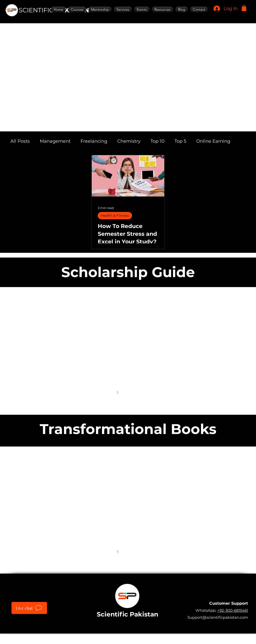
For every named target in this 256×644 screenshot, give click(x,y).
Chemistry (129, 141)
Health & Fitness (115, 216)
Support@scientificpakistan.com (218, 617)
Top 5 (180, 141)
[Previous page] (107, 392)
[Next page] (149, 392)
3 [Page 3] (139, 392)
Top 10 (157, 141)
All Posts (20, 141)
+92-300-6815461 (233, 610)
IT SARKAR (164, 636)
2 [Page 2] (128, 392)
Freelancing (94, 141)
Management (55, 141)
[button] (244, 8)
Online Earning (213, 141)
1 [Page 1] (118, 392)
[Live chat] (29, 608)
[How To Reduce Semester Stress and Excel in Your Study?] (128, 176)
